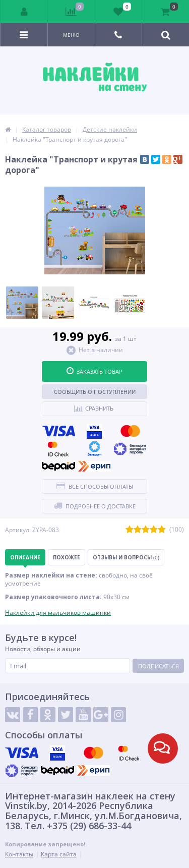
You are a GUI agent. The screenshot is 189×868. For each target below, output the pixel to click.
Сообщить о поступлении (95, 392)
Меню (71, 35)
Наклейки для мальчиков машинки (58, 613)
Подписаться (159, 666)
